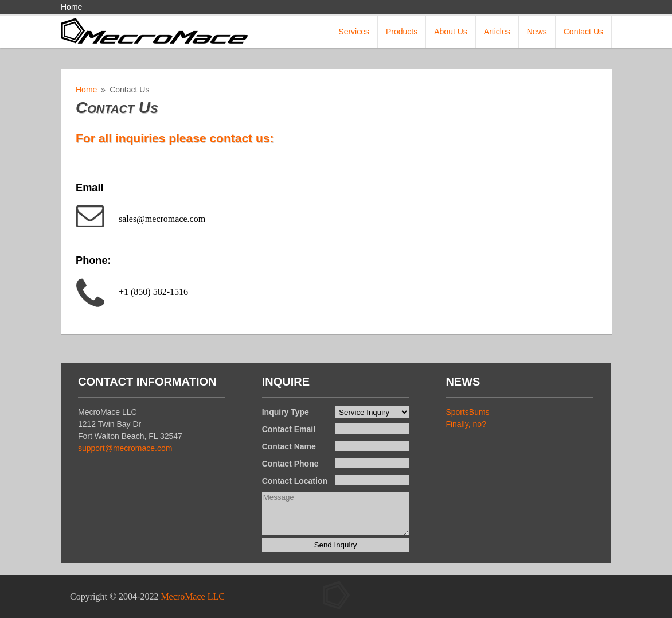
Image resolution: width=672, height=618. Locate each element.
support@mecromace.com (125, 448)
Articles (497, 32)
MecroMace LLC (193, 596)
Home (71, 7)
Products (402, 32)
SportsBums (467, 412)
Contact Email (289, 429)
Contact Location (295, 481)
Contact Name (289, 446)
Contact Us (583, 32)
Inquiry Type (286, 412)
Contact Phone (290, 464)
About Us (451, 32)
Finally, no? (466, 424)
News (537, 32)
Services (354, 32)
